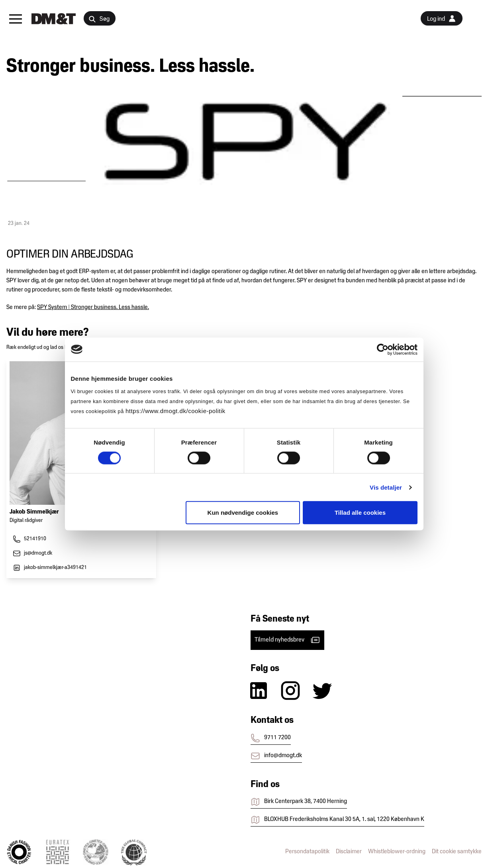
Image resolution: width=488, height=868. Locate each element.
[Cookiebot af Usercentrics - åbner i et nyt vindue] (383, 349)
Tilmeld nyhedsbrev (287, 640)
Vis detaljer (386, 487)
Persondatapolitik (307, 852)
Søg (99, 19)
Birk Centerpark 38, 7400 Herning (299, 802)
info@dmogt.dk (276, 756)
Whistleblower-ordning (397, 852)
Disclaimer (349, 852)
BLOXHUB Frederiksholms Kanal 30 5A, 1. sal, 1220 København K (337, 820)
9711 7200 (271, 738)
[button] (16, 19)
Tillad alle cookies (360, 513)
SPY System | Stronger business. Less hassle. (93, 307)
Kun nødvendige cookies (243, 513)
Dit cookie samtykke (457, 852)
